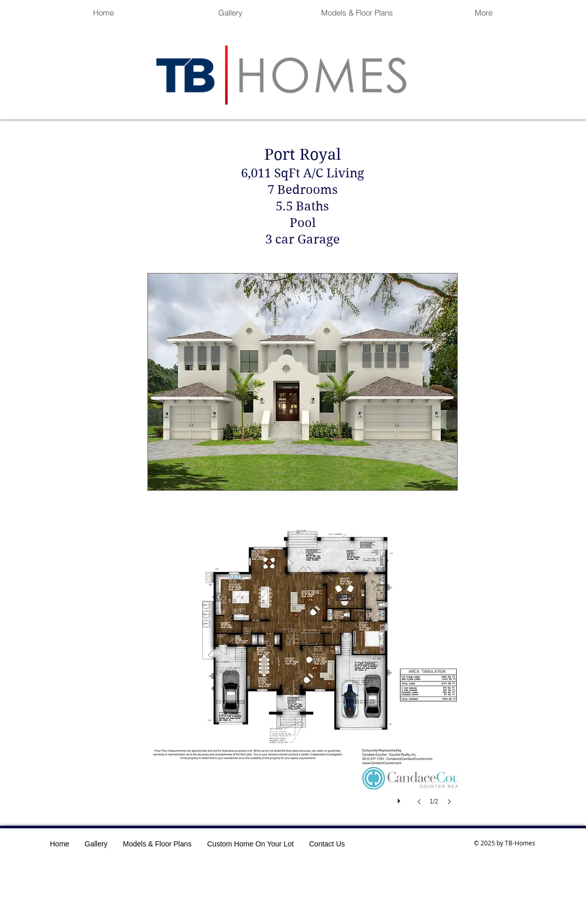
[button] (303, 671)
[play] (400, 798)
